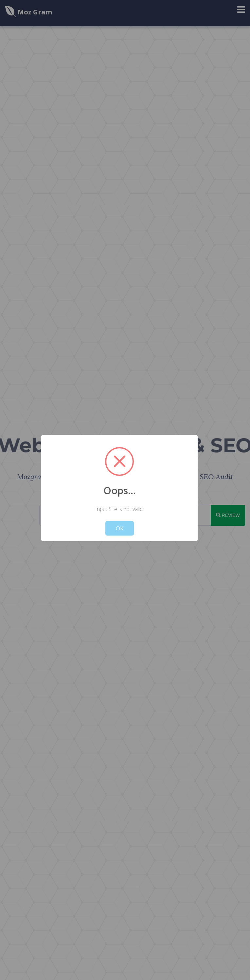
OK (120, 528)
